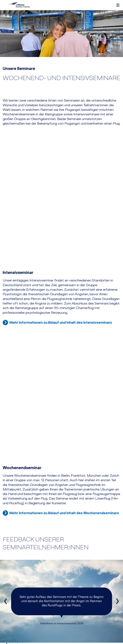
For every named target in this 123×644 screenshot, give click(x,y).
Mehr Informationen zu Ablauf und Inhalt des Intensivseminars (61, 284)
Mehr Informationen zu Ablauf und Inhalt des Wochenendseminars (64, 423)
